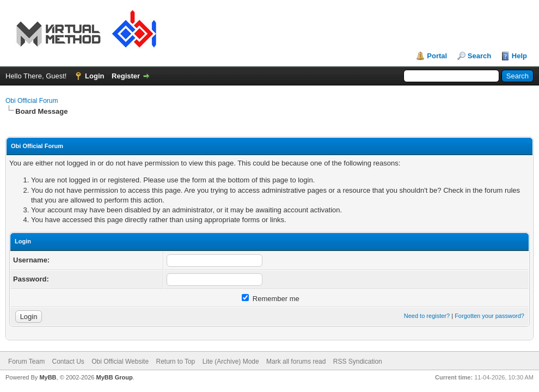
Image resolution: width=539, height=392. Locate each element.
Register (126, 76)
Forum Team (26, 362)
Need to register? (427, 316)
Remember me (271, 299)
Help (519, 56)
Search (479, 56)
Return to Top (175, 362)
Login (94, 76)
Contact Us (68, 362)
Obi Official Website (120, 362)
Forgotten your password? (489, 316)
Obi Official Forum (32, 101)
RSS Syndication (358, 362)
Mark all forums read (296, 362)
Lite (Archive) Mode (231, 362)
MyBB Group (114, 377)
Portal (437, 56)
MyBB (48, 377)
